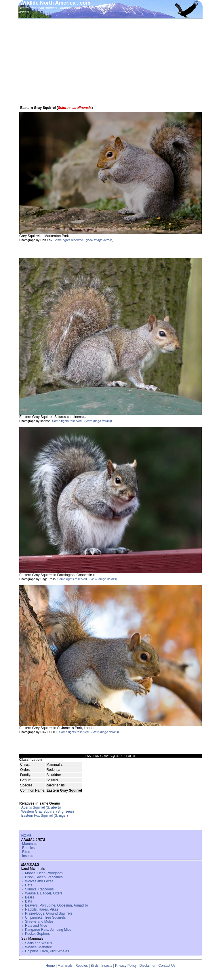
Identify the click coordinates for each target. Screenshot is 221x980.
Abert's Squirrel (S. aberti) (41, 807)
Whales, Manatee (38, 947)
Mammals (30, 844)
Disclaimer (148, 966)
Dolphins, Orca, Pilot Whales (47, 951)
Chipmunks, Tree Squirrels (45, 917)
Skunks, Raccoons (39, 889)
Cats (29, 885)
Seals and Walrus (39, 943)
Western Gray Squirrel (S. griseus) (48, 811)
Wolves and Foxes (39, 881)
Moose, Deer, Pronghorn (44, 873)
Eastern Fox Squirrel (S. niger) (45, 816)
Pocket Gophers (37, 934)
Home (50, 966)
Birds (26, 852)
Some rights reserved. (69, 240)
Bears (29, 897)
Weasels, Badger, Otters (44, 893)
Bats (28, 901)
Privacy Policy (126, 966)
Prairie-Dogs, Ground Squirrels (49, 913)
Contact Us (167, 966)
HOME (26, 836)
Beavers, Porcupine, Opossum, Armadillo (57, 905)
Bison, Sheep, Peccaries (44, 877)
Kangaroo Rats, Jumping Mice (48, 930)
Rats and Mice (36, 926)
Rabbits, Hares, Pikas (42, 909)
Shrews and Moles (39, 922)
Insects (28, 856)
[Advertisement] (110, 63)
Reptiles (28, 848)
